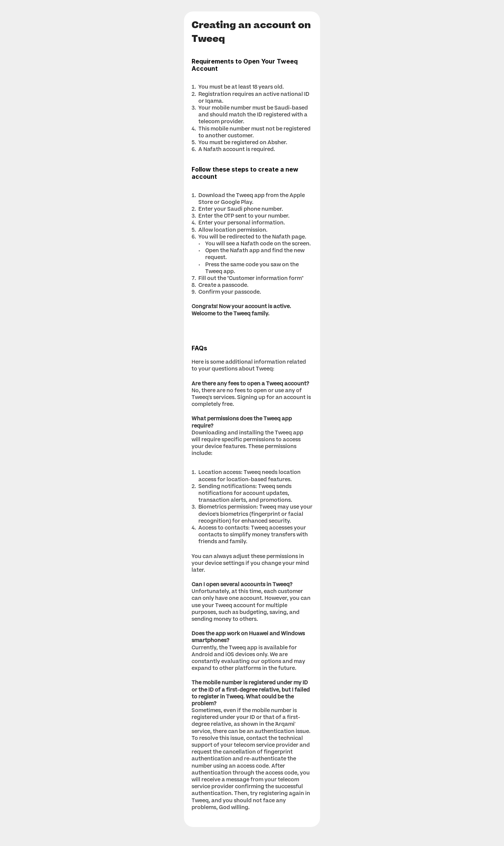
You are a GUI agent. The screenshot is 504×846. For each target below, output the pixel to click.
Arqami (285, 725)
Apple (297, 196)
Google (230, 203)
